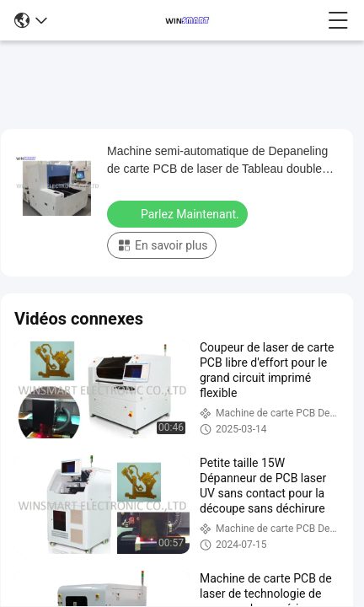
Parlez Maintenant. (179, 213)
